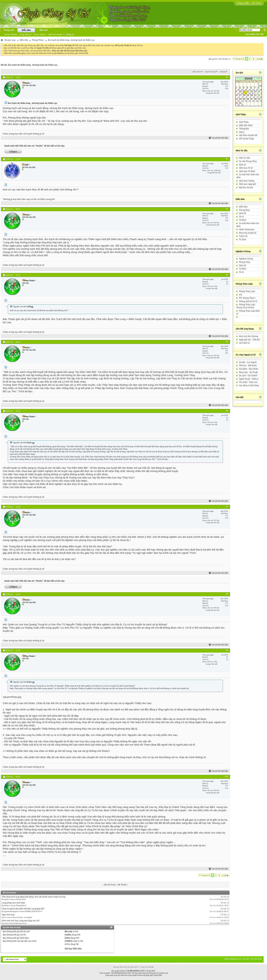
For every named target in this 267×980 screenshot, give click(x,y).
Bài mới (44, 30)
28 (256, 100)
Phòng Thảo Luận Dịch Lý (248, 312)
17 (241, 96)
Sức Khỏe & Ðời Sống (249, 386)
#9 (227, 650)
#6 (227, 411)
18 (245, 96)
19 (249, 96)
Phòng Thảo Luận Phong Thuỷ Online (246, 306)
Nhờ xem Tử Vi (246, 168)
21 (256, 96)
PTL (241, 295)
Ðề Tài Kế (122, 885)
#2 (227, 159)
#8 (227, 594)
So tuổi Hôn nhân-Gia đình (248, 176)
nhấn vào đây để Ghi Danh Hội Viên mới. (70, 51)
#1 (227, 77)
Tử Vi (241, 217)
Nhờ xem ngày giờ (248, 184)
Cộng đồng (24, 34)
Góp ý (242, 132)
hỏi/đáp (68, 45)
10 (241, 92)
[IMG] (68, 938)
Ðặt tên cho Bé (246, 187)
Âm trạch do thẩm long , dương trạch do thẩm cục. (33, 65)
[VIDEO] (68, 941)
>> (259, 78)
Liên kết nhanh (55, 34)
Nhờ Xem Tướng (247, 181)
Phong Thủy (245, 262)
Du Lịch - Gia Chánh (248, 375)
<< (238, 78)
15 (260, 92)
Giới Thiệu (244, 122)
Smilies (68, 935)
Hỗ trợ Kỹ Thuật (122, 45)
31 (241, 104)
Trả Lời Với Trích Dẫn (219, 138)
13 (252, 92)
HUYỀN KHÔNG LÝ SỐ (136, 971)
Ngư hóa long (8, 915)
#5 (227, 342)
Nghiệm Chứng (246, 259)
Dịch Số (243, 213)
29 (260, 100)
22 (260, 96)
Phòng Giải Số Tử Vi (248, 301)
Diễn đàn (26, 30)
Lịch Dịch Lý (244, 343)
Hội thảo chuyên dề (248, 135)
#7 (227, 506)
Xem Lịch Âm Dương (249, 336)
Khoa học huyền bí (248, 233)
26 (249, 100)
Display (223, 72)
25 (245, 100)
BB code (69, 931)
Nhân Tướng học (247, 229)
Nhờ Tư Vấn (245, 158)
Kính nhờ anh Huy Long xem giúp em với (21, 921)
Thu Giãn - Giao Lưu (248, 382)
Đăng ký (70, 34)
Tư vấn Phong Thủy (248, 161)
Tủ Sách (243, 239)
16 (237, 96)
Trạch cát (243, 236)
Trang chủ (9, 30)
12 (249, 92)
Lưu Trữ (246, 959)
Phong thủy (244, 210)
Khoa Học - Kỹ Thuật (248, 372)
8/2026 (249, 78)
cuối (260, 59)
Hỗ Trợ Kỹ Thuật (246, 139)
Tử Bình (243, 220)
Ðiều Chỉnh (197, 72)
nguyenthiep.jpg (12, 697)
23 (237, 100)
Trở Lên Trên (256, 959)
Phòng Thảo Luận (247, 291)
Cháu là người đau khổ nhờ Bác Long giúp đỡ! (23, 909)
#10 (226, 776)
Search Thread (210, 72)
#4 (227, 275)
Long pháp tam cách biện (14, 903)
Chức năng (39, 34)
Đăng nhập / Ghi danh (249, 3)
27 (252, 100)
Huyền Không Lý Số (232, 959)
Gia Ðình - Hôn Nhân (249, 369)
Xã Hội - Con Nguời (248, 362)
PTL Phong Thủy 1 (247, 298)
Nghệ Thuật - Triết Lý (249, 379)
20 (252, 96)
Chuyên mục (10, 40)
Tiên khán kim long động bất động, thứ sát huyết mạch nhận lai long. (34, 897)
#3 (227, 209)
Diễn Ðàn (243, 207)
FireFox (60, 53)
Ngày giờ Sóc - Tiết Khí (249, 340)
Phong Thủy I (38, 40)
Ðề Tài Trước (110, 885)
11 (245, 92)
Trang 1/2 (240, 59)
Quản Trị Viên (43, 48)
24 (241, 100)
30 (237, 104)
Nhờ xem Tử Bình (247, 171)
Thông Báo (244, 129)
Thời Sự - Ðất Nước (248, 365)
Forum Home (11, 34)
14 (256, 92)
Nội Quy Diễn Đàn (73, 949)
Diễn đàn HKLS (246, 125)
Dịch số (242, 165)
